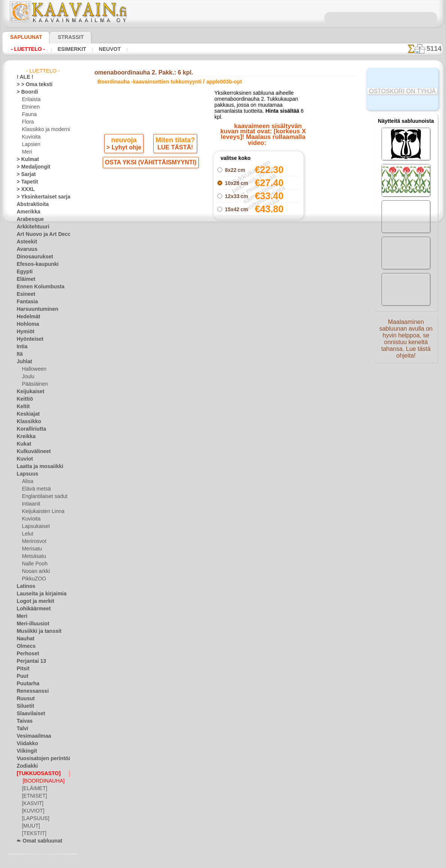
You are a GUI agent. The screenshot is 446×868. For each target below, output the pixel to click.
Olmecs (24, 646)
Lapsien (30, 145)
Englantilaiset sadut (42, 497)
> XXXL (24, 189)
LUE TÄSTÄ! (174, 160)
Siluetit (24, 706)
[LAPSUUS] (34, 819)
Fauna (28, 115)
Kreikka (24, 437)
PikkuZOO (32, 579)
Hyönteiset (28, 339)
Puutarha (26, 684)
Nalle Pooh (33, 564)
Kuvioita (30, 137)
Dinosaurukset (32, 257)
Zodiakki (25, 766)
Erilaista (30, 100)
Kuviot (23, 459)
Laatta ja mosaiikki (36, 467)
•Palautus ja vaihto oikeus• (223, 467)
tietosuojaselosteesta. (286, 862)
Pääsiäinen (33, 384)
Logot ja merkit (32, 601)
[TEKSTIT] (32, 834)
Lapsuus (25, 474)
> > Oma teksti (31, 85)
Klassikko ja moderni (43, 130)
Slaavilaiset (28, 714)
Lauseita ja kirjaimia (37, 594)
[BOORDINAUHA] (41, 781)
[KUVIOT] (32, 811)
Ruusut (24, 699)
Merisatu (31, 549)
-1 (201, 319)
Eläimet (24, 279)
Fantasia (26, 302)
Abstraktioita (30, 204)
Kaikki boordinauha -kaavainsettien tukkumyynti (222, 336)
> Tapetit (25, 182)
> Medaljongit (30, 167)
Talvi (21, 729)
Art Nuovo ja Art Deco (39, 234)
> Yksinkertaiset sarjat (39, 197)
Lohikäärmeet (31, 609)
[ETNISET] (32, 796)
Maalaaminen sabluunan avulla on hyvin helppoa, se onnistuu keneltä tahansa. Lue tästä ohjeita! (406, 342)
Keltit (22, 407)
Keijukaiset (28, 392)
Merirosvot (33, 541)
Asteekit (25, 242)
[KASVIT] (31, 804)
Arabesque (28, 219)
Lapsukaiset (34, 526)
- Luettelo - (28, 49)
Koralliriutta (29, 429)
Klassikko (26, 422)
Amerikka (26, 212)
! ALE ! (23, 77)
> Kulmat (25, 160)
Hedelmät (26, 317)
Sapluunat (23, 37)
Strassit (62, 37)
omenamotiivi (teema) (259, 301)
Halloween (32, 369)
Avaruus (25, 249)
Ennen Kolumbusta (36, 287)
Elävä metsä (34, 489)
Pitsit (22, 669)
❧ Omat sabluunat (36, 841)
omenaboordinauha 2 (259, 292)
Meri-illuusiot (30, 624)
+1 (245, 319)
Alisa (27, 482)
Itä (19, 354)
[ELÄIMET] (33, 789)
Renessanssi (29, 691)
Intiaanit (31, 504)
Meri (27, 152)
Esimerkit (71, 49)
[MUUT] (30, 826)
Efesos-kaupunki (33, 264)
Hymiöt (24, 332)
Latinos (24, 586)
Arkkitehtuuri (30, 227)
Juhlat (23, 362)
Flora (27, 122)
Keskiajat (26, 414)
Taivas (23, 721)
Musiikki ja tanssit (35, 631)
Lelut (27, 534)
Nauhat (24, 639)
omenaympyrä (259, 284)
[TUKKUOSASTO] (34, 774)
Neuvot (108, 49)
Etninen (30, 107)
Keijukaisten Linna (41, 512)
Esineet (24, 294)
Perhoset (26, 654)
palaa (223, 319)
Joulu (27, 377)
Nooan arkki (34, 571)
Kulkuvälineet (30, 452)
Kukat (23, 444)
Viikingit (25, 751)
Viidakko (25, 744)
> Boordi (25, 92)
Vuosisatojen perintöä (39, 759)
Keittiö (23, 399)
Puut (21, 676)
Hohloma (26, 324)
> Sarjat (24, 174)
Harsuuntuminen (34, 309)
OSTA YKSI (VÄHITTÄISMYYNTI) (150, 175)
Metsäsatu (33, 556)
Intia (21, 347)
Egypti (23, 272)
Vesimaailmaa (31, 736)
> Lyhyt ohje (125, 160)
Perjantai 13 (29, 661)
